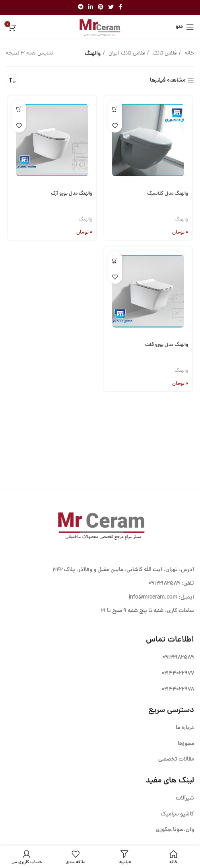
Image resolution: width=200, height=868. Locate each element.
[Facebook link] (120, 8)
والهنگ (181, 219)
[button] (115, 109)
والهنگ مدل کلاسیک (168, 194)
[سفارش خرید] (12, 80)
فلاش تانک (164, 54)
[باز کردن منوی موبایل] (185, 27)
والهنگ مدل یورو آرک (72, 194)
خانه (188, 54)
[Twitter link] (111, 8)
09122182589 (164, 583)
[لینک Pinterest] (101, 8)
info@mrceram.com (153, 597)
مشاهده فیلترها (168, 81)
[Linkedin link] (91, 8)
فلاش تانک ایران (126, 54)
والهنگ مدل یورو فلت (167, 345)
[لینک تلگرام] (81, 8)
